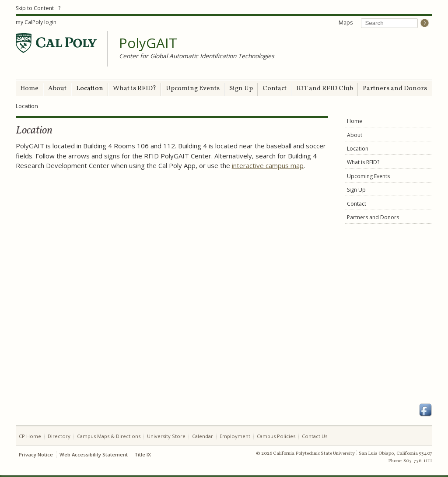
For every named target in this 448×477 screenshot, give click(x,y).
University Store (166, 436)
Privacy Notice (36, 454)
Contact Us (315, 436)
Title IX (143, 454)
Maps (346, 23)
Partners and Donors (395, 89)
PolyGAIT (148, 43)
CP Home (30, 436)
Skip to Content (35, 8)
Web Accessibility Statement (94, 454)
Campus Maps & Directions (109, 436)
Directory (59, 436)
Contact (275, 89)
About (57, 89)
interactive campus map (268, 165)
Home (29, 89)
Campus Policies (276, 436)
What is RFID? (135, 89)
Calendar (203, 436)
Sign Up (241, 89)
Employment (235, 436)
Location (90, 89)
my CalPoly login (36, 22)
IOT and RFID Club (325, 89)
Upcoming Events (193, 89)
